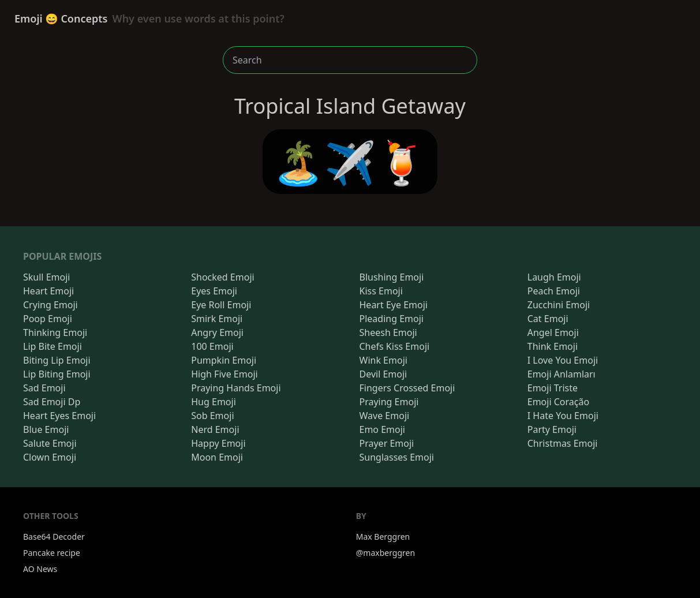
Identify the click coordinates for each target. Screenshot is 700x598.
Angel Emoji (553, 332)
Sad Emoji (44, 388)
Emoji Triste (553, 388)
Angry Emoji (217, 332)
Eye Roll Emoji (221, 305)
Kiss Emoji (381, 291)
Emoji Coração (558, 402)
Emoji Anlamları (562, 374)
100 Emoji (212, 346)
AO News (40, 569)
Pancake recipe (52, 553)
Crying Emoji (50, 305)
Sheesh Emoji (388, 332)
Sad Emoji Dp (52, 402)
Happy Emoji (218, 443)
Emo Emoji (383, 429)
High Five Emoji (224, 374)
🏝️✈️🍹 (350, 162)
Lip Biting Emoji (57, 374)
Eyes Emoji (214, 291)
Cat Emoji (548, 319)
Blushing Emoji (392, 277)
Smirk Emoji (217, 319)
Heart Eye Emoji (394, 305)
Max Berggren (383, 537)
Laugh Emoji (554, 277)
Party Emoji (552, 429)
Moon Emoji (217, 457)
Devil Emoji (383, 374)
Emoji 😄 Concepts (149, 18)
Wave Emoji (385, 416)
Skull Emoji (46, 277)
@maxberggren (385, 553)
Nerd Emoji (215, 429)
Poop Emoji (48, 319)
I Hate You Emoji (563, 416)
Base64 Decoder (54, 537)
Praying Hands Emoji (236, 388)
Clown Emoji (50, 457)
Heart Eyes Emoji (59, 416)
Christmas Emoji (563, 443)
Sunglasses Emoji (397, 457)
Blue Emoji (46, 429)
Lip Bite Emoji (53, 346)
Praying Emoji (389, 402)
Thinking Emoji (55, 332)
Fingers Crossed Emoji (407, 388)
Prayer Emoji (387, 443)
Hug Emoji (214, 402)
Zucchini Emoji (559, 305)
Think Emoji (553, 346)
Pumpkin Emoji (224, 360)
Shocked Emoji (222, 277)
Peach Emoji (554, 291)
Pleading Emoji (392, 319)
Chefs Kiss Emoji (395, 346)
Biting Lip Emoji (57, 360)
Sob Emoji (212, 416)
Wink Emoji (383, 360)
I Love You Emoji (563, 360)
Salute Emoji (50, 443)
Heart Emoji (48, 291)
